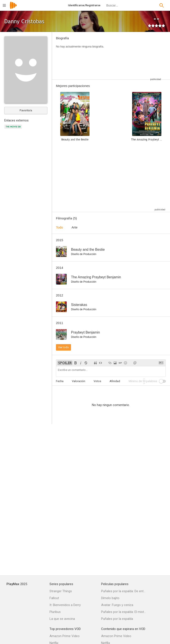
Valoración (79, 381)
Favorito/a (26, 110)
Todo (59, 227)
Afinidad (115, 381)
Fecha (60, 381)
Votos (97, 381)
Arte (75, 227)
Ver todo (63, 347)
